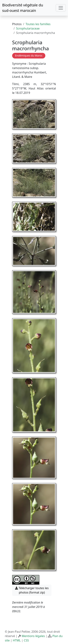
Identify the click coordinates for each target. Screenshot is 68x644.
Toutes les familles (38, 24)
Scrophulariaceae (28, 28)
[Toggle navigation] (61, 8)
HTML (17, 640)
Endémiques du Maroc (29, 55)
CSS (26, 640)
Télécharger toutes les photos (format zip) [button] (32, 590)
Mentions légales (33, 636)
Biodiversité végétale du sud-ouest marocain (23, 8)
